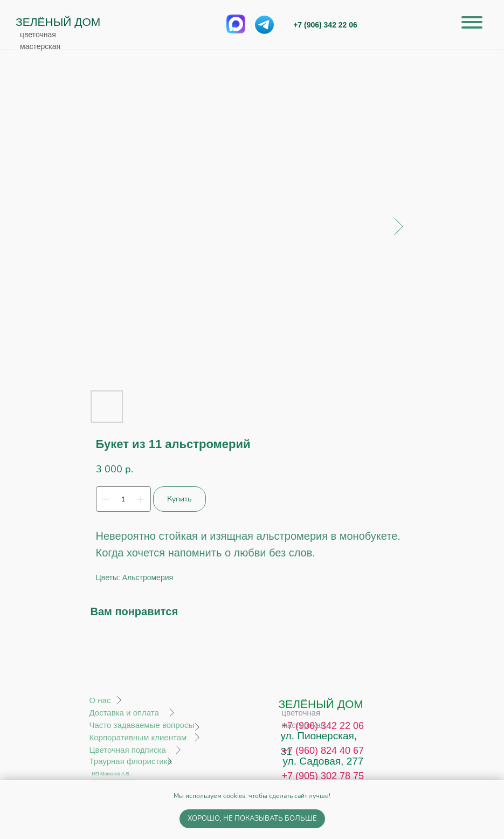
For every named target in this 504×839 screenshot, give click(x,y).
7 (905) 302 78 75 (326, 776)
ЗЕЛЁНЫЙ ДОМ (58, 22)
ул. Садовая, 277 (323, 761)
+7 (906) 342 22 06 (325, 25)
